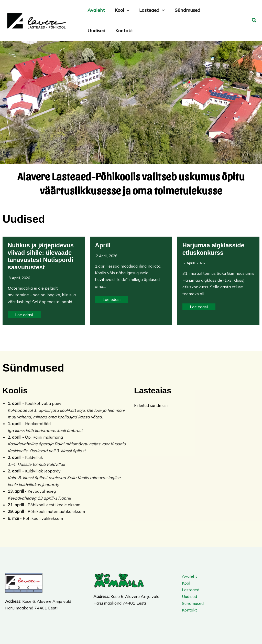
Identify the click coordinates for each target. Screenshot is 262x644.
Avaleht (189, 576)
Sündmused (192, 603)
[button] (254, 20)
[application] (125, 10)
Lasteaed (190, 590)
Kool (185, 583)
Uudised (189, 596)
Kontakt (189, 610)
